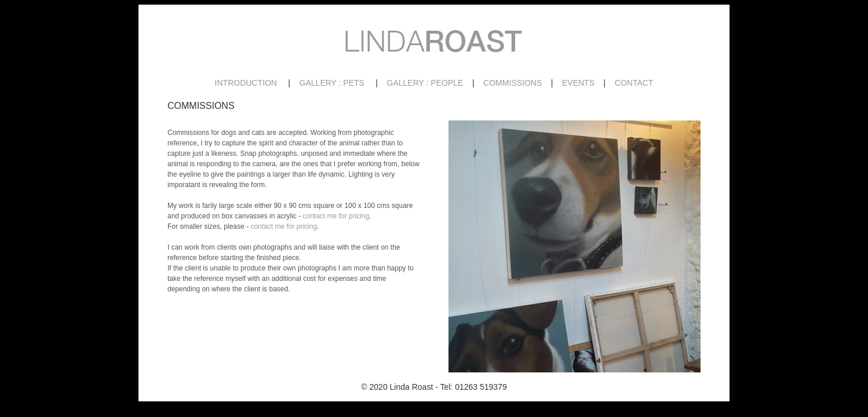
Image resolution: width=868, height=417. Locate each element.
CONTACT (634, 83)
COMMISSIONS (513, 83)
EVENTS (578, 83)
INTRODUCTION (246, 83)
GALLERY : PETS (332, 83)
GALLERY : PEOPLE (425, 83)
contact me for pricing (336, 216)
